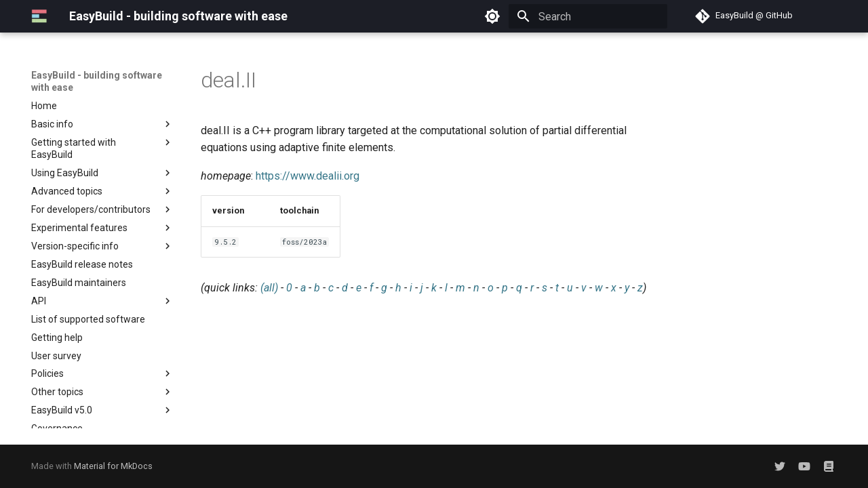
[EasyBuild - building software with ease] (39, 16)
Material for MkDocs (113, 466)
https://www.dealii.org (308, 176)
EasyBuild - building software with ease (97, 81)
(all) (269, 288)
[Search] (588, 16)
